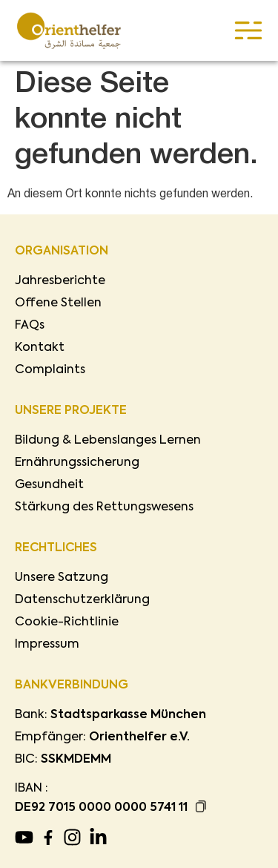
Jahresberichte (60, 281)
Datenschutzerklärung (82, 600)
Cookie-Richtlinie (67, 622)
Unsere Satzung (62, 578)
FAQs (30, 326)
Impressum (47, 645)
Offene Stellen (58, 303)
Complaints (50, 370)
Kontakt (40, 348)
